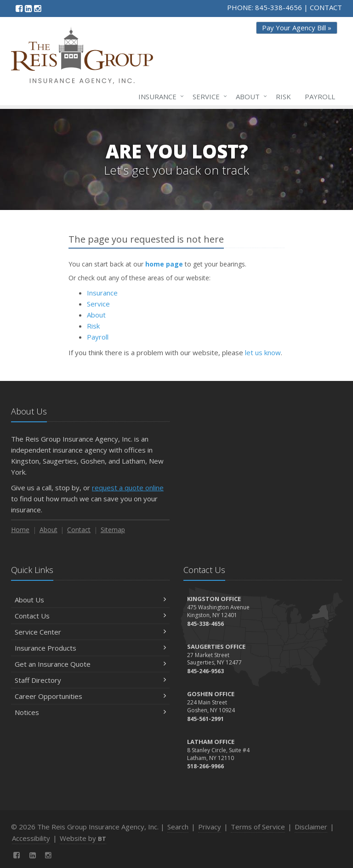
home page (164, 264)
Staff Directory (90, 680)
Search (178, 827)
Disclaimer (311, 827)
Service (208, 96)
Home (20, 530)
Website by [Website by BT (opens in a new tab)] (83, 838)
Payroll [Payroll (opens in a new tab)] (320, 96)
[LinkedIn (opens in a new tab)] (28, 8)
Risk (283, 96)
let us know (263, 352)
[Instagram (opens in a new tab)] (37, 8)
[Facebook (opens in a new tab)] (19, 8)
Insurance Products (90, 648)
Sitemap (113, 530)
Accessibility (31, 838)
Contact (79, 530)
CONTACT (326, 7)
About (250, 96)
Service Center (90, 632)
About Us (90, 600)
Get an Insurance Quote (90, 664)
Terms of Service (258, 827)
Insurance (159, 96)
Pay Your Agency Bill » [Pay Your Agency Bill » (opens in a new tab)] (297, 28)
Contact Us (90, 616)
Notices (90, 712)
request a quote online (128, 488)
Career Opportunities (90, 696)
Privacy (210, 827)
